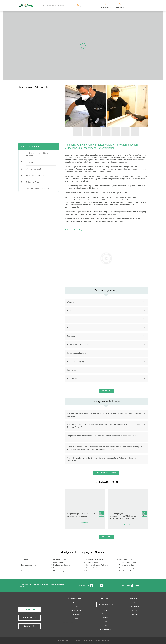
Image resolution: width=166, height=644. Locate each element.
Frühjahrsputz (58, 562)
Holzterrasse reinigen (28, 565)
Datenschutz (88, 641)
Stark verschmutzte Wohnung (97, 565)
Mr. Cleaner (23, 584)
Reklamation (135, 607)
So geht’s (76, 607)
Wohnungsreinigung (126, 568)
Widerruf (79, 641)
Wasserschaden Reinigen (128, 562)
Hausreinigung (59, 568)
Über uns (76, 603)
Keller (69, 328)
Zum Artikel (85, 523)
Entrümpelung (26, 562)
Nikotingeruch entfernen (95, 559)
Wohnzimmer (72, 302)
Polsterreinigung (92, 562)
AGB (72, 641)
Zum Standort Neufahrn (128, 571)
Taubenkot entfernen (94, 568)
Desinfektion (72, 370)
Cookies (97, 641)
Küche (70, 311)
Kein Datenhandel (62, 641)
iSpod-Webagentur (73, 622)
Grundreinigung (26, 571)
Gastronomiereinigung (62, 565)
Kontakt (135, 611)
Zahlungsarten (76, 614)
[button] (144, 89)
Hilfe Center (135, 603)
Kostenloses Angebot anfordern (37, 189)
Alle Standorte (105, 629)
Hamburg (105, 618)
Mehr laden (106, 391)
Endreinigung (25, 568)
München (105, 614)
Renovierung (72, 378)
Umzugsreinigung (125, 559)
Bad (69, 319)
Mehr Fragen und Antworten (106, 473)
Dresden (105, 625)
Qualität (76, 618)
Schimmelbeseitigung (76, 362)
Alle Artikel (106, 537)
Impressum (106, 641)
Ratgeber (135, 614)
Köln (105, 622)
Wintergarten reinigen (127, 565)
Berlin (105, 610)
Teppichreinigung (92, 571)
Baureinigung (26, 559)
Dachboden (72, 336)
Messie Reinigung (60, 571)
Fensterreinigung (59, 559)
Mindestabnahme (76, 611)
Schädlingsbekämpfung (76, 353)
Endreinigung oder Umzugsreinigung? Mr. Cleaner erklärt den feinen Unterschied (123, 516)
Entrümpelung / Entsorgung (78, 345)
